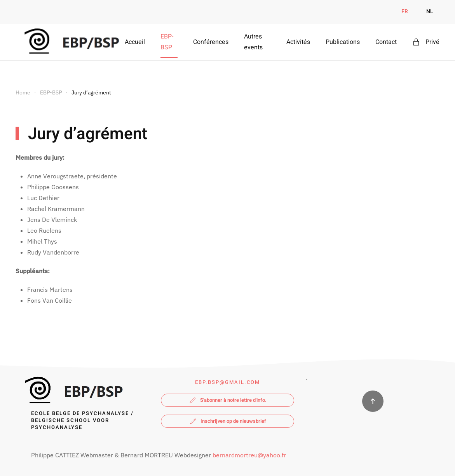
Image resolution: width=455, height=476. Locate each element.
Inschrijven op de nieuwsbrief (227, 421)
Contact (386, 42)
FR (405, 11)
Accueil (135, 42)
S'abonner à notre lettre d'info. (227, 400)
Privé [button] (426, 42)
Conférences (211, 42)
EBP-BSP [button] (167, 42)
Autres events (253, 42)
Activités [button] (298, 42)
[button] (373, 401)
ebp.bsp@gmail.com (227, 382)
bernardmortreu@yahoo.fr (249, 455)
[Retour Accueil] (70, 42)
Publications (343, 42)
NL (430, 11)
